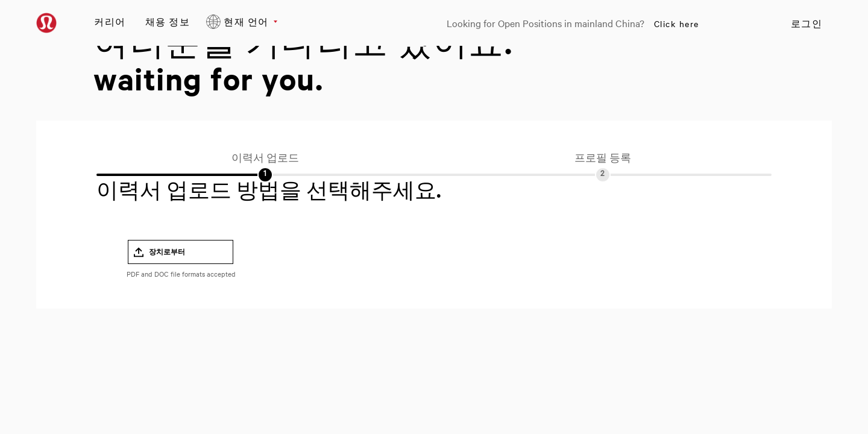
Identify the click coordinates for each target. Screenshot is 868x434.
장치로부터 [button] (167, 252)
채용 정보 (168, 21)
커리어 (110, 21)
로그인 (807, 24)
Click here (677, 24)
